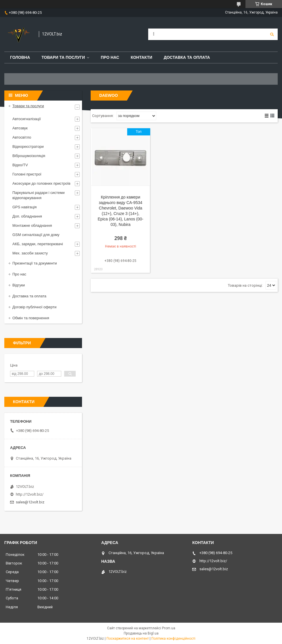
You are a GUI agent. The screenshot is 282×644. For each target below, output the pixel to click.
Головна (20, 57)
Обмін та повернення (31, 318)
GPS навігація (24, 207)
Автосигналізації (27, 119)
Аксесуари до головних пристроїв (41, 183)
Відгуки (19, 285)
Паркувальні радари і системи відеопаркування (39, 195)
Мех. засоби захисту (30, 253)
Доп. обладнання (27, 216)
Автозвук (20, 128)
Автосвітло (22, 137)
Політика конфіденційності (173, 639)
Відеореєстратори (28, 147)
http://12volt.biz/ (30, 494)
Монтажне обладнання (32, 225)
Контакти (141, 57)
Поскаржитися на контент (128, 639)
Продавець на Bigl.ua (141, 633)
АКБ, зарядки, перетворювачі (38, 244)
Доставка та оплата (187, 57)
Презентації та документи (35, 263)
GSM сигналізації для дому (36, 235)
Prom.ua (169, 628)
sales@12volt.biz (30, 502)
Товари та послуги (63, 57)
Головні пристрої (27, 174)
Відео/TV (20, 165)
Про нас (110, 57)
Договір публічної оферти (34, 307)
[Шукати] (272, 34)
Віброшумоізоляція (29, 156)
